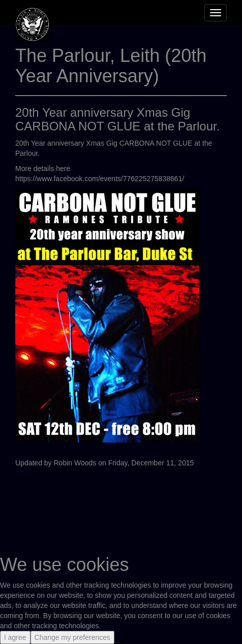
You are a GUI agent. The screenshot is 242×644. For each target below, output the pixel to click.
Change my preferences (72, 637)
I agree (15, 637)
